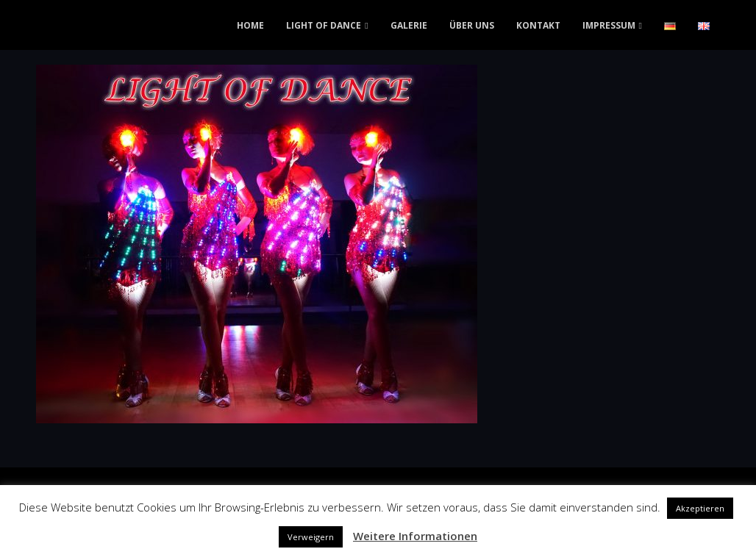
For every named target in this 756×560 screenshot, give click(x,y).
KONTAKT (538, 25)
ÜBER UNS (472, 25)
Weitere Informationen (415, 536)
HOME (250, 25)
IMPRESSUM (609, 25)
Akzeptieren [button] (700, 508)
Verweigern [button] (311, 537)
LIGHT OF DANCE (324, 25)
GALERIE (409, 25)
